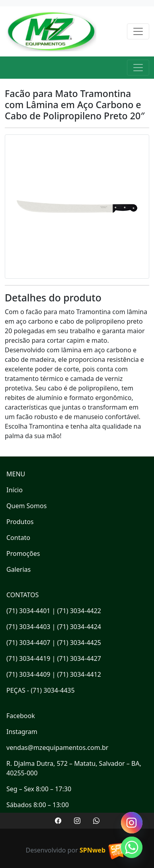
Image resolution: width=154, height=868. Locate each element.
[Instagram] (132, 823)
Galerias (19, 569)
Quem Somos (26, 506)
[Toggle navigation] (138, 31)
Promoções (23, 553)
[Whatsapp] (132, 847)
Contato (18, 538)
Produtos (20, 522)
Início (15, 490)
